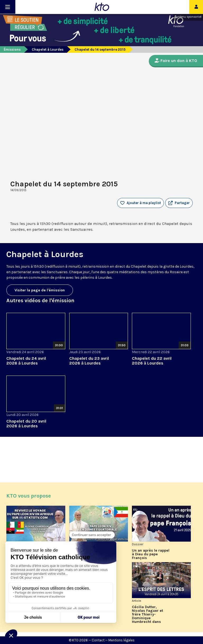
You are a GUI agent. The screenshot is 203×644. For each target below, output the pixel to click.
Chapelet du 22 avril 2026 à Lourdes (152, 361)
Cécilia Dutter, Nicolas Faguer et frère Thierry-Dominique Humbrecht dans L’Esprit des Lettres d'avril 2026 (149, 614)
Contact (98, 640)
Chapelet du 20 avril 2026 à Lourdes (26, 423)
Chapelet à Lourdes (48, 49)
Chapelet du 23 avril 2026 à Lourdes (89, 361)
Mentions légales (121, 640)
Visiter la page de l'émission (40, 290)
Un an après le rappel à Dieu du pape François (151, 554)
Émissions (12, 49)
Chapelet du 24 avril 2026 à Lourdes (26, 361)
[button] (179, 203)
